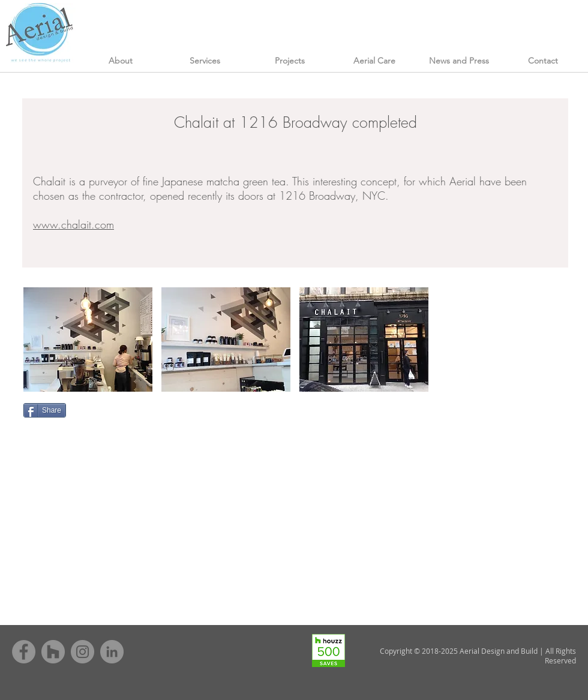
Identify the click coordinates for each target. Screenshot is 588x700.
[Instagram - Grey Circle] (82, 652)
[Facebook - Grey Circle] (24, 652)
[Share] (45, 410)
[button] (88, 340)
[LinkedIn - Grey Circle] (112, 652)
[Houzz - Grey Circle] (53, 652)
